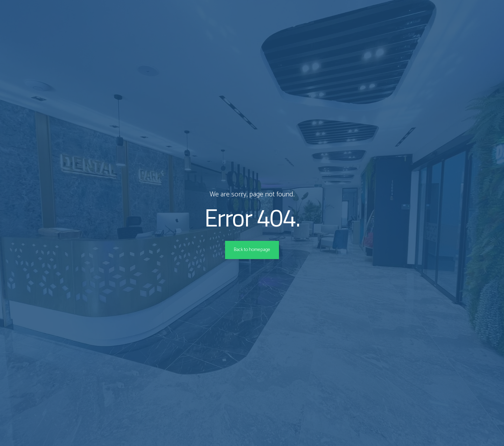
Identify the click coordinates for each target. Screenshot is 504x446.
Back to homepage (252, 250)
